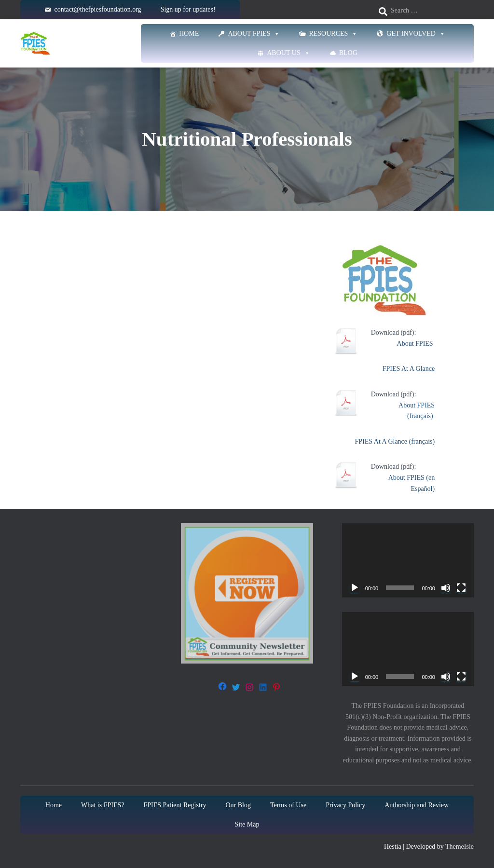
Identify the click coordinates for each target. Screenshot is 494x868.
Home (189, 34)
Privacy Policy (345, 805)
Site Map (247, 824)
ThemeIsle (460, 847)
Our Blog (238, 805)
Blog (348, 53)
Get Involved (416, 34)
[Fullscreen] (461, 588)
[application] (408, 560)
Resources (333, 34)
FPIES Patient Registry (175, 805)
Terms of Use (288, 805)
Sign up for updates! (188, 9)
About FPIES (254, 34)
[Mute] (446, 588)
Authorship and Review (417, 805)
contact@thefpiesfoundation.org (97, 9)
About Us (288, 53)
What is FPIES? (103, 805)
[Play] (355, 588)
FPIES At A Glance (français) (395, 441)
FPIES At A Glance (409, 369)
